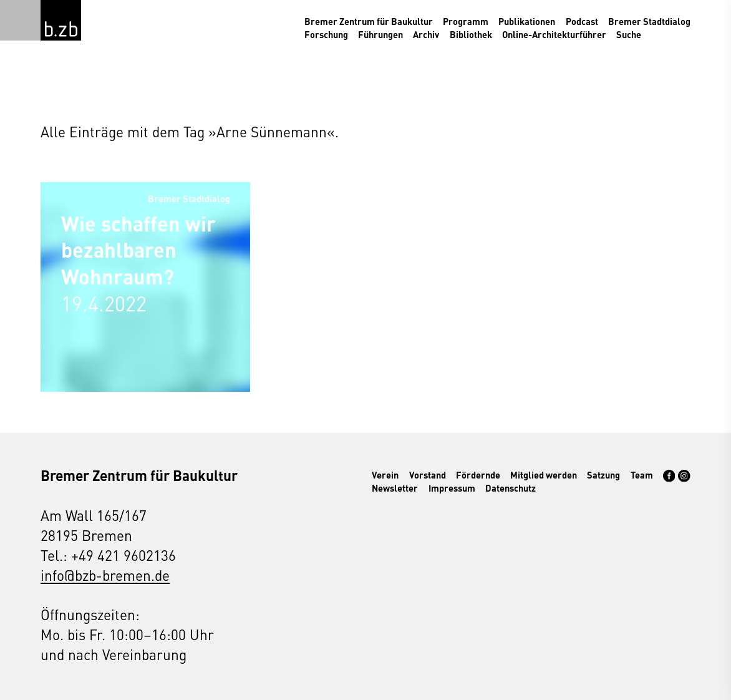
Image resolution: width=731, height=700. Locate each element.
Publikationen (527, 21)
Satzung (603, 475)
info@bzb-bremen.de (105, 575)
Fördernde (478, 475)
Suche (629, 34)
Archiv (426, 34)
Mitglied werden (544, 475)
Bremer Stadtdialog (649, 21)
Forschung (326, 34)
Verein (385, 475)
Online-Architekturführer (554, 34)
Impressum (452, 488)
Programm (466, 21)
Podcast (582, 21)
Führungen (380, 34)
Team (642, 475)
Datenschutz (511, 488)
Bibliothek (471, 34)
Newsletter (395, 488)
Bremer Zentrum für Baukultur (369, 21)
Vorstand (428, 475)
